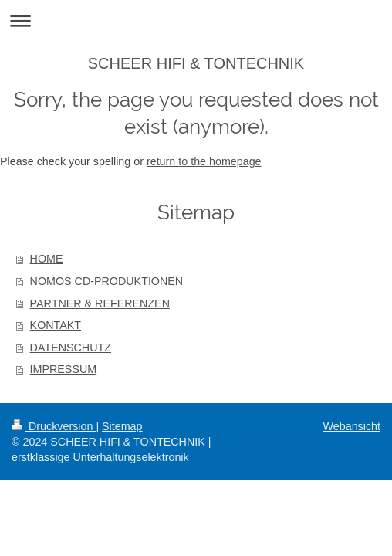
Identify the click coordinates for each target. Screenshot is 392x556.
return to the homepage (204, 161)
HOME (47, 259)
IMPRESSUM (64, 369)
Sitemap (122, 426)
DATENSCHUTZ (71, 347)
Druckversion (54, 426)
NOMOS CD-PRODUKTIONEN (107, 281)
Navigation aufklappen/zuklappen (196, 20)
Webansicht (352, 426)
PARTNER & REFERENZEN (100, 303)
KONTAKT (56, 325)
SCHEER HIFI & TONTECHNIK (196, 63)
